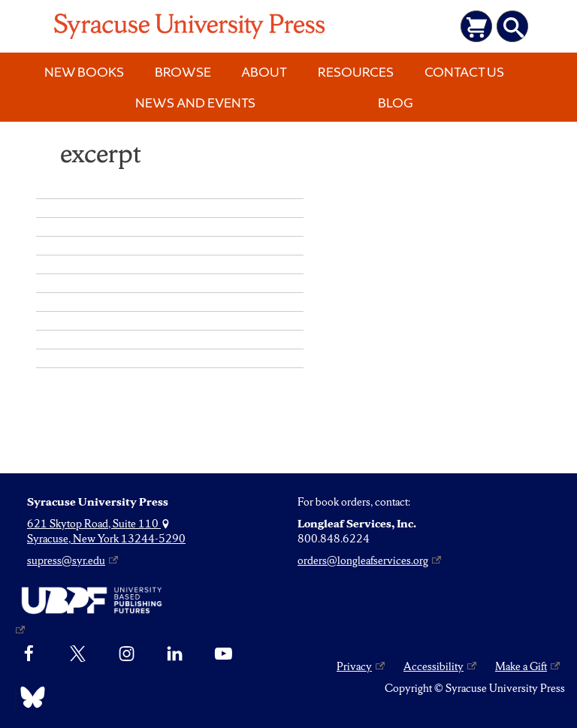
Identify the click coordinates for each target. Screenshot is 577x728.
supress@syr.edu (66, 560)
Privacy (354, 666)
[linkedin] (175, 654)
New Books (84, 72)
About (264, 72)
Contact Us (464, 72)
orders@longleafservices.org (363, 560)
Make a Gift (521, 666)
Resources (356, 72)
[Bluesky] (29, 697)
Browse (183, 72)
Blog (396, 103)
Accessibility (434, 666)
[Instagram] (127, 654)
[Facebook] (29, 654)
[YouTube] (224, 654)
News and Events (195, 103)
